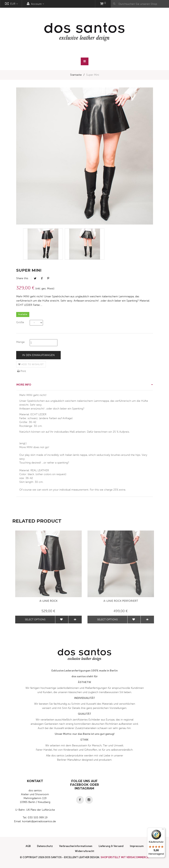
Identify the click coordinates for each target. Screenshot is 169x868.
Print (22, 371)
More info (24, 385)
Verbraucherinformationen (76, 846)
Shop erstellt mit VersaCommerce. (125, 857)
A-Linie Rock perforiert (121, 601)
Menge (20, 342)
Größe (20, 322)
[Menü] (163, 830)
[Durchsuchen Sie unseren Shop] (140, 4)
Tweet (35, 278)
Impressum (137, 846)
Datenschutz (45, 846)
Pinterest (48, 278)
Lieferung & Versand (111, 846)
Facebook (42, 278)
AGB (28, 846)
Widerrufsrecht (85, 851)
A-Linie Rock (48, 601)
